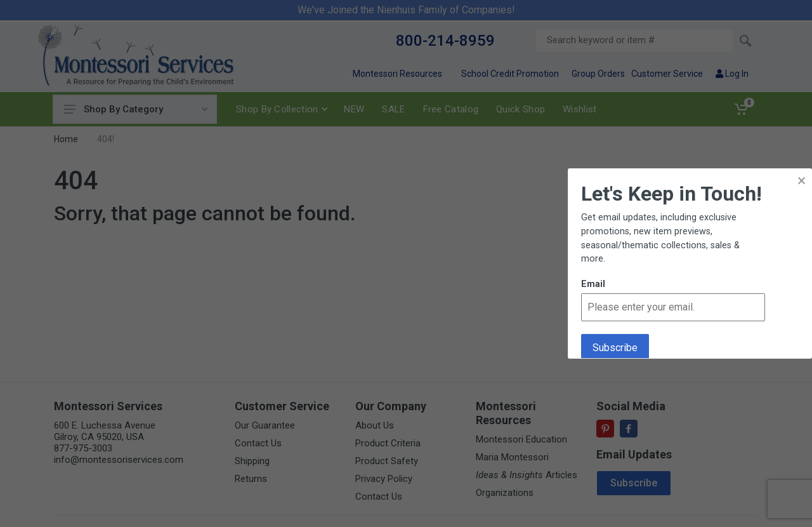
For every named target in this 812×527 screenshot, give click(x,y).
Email (593, 284)
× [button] (802, 181)
